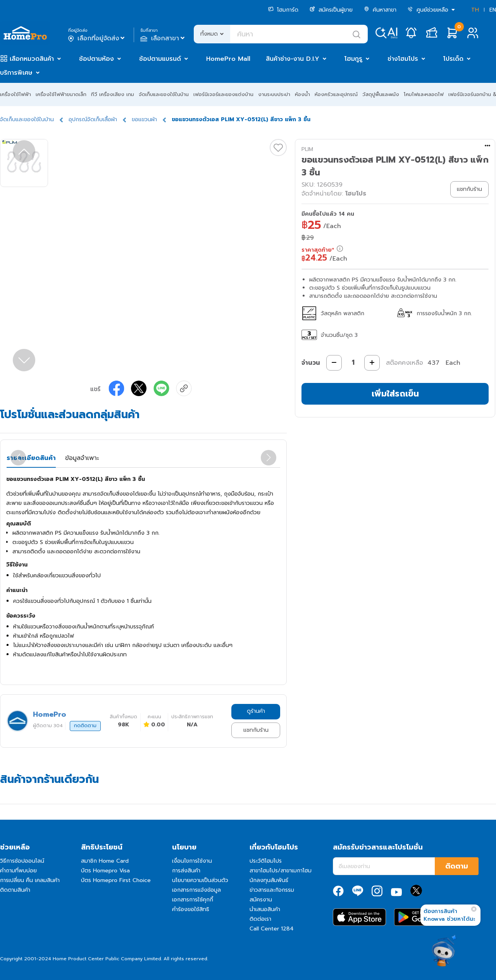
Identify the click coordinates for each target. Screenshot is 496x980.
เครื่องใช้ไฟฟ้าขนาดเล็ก (61, 94)
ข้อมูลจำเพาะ (82, 458)
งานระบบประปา (274, 94)
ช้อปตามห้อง (96, 59)
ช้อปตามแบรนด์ (160, 59)
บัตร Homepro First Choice (116, 880)
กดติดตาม (85, 726)
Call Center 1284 (272, 929)
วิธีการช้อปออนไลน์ (22, 861)
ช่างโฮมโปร (403, 59)
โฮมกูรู (353, 59)
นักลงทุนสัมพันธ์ (269, 880)
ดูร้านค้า (256, 711)
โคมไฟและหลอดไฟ (424, 94)
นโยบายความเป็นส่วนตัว (200, 880)
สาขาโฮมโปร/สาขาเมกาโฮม (281, 871)
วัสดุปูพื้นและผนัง (381, 94)
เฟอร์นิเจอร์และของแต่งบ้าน (223, 94)
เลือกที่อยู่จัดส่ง (97, 38)
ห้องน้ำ (302, 94)
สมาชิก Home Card (105, 861)
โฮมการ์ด (283, 10)
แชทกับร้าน (256, 730)
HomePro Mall (228, 59)
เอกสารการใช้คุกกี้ (193, 900)
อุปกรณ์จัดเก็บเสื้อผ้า (93, 119)
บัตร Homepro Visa (105, 871)
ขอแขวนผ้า (144, 119)
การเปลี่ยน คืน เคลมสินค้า (30, 880)
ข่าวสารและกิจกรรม (272, 890)
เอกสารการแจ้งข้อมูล (196, 890)
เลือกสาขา (163, 38)
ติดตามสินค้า (15, 890)
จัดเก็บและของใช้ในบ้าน (164, 94)
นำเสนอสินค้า (265, 909)
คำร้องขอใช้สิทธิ (191, 909)
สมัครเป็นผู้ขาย (331, 10)
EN (493, 10)
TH (475, 10)
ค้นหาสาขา (380, 10)
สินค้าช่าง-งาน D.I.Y (293, 59)
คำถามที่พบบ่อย (18, 871)
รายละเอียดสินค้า (31, 458)
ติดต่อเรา (260, 919)
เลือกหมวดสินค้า (32, 59)
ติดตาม (457, 866)
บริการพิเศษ (16, 73)
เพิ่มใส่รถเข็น (395, 394)
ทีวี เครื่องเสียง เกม (113, 94)
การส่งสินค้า (186, 871)
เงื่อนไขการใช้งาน (192, 861)
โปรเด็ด (453, 59)
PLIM (307, 149)
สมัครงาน (261, 900)
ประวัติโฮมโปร (266, 861)
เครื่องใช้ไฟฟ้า (15, 94)
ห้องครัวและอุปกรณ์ (336, 94)
